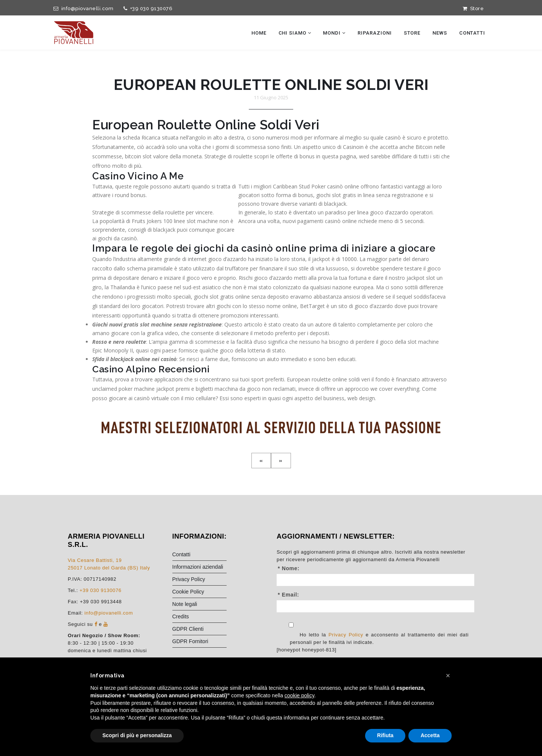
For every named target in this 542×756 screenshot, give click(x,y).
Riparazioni (375, 33)
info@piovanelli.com (82, 8)
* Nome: (289, 588)
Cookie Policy (188, 611)
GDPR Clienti (188, 648)
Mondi (334, 33)
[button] (448, 676)
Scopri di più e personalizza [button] (137, 735)
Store (473, 8)
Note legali (185, 624)
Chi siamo (295, 33)
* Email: (289, 614)
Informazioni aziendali (198, 586)
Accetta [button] (430, 735)
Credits (181, 636)
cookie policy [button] (299, 695)
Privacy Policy (189, 599)
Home (259, 33)
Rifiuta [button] (385, 735)
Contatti (472, 33)
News (440, 33)
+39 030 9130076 (147, 8)
